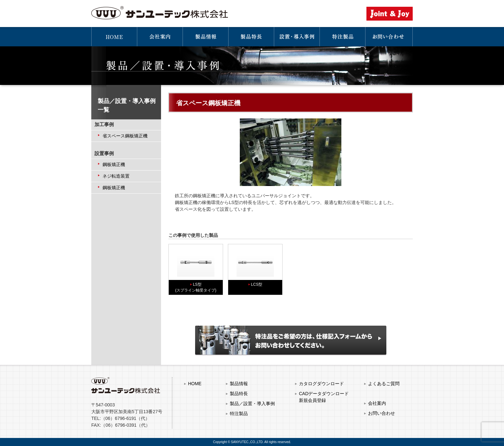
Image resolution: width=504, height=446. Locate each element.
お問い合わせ (382, 413)
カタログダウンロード (321, 384)
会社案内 (377, 403)
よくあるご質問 (384, 384)
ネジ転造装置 (116, 176)
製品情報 (239, 384)
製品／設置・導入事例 (252, 404)
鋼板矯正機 (114, 164)
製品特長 (239, 394)
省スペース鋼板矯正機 (125, 136)
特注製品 (239, 413)
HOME (195, 384)
